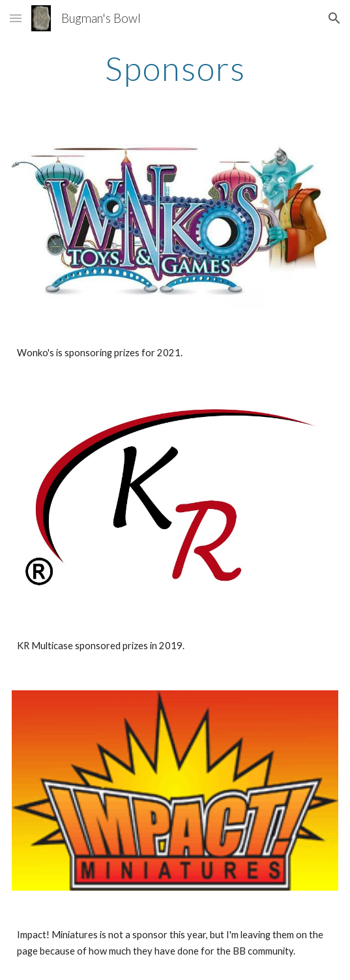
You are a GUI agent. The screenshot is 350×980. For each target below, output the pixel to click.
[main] (175, 69)
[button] (16, 18)
